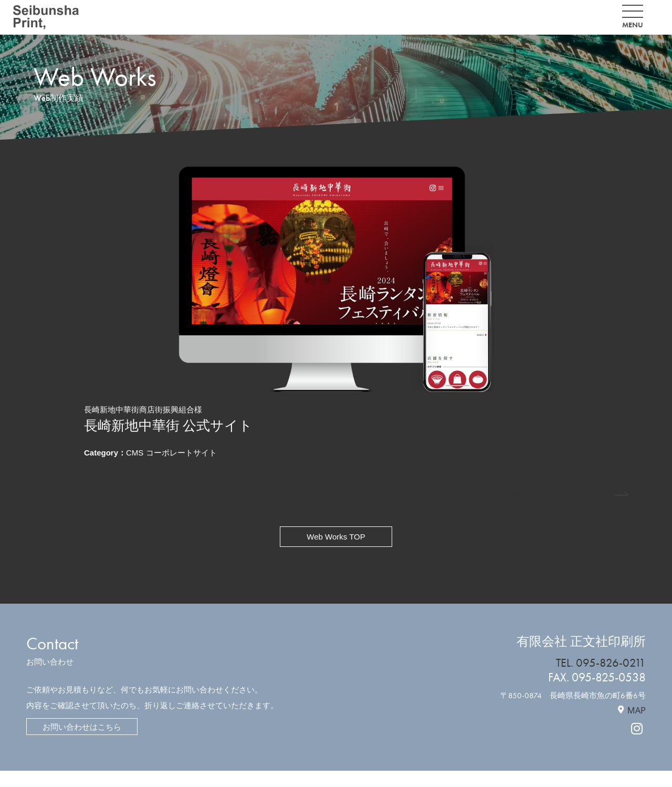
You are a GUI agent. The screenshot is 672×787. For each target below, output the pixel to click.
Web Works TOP (336, 537)
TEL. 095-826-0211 (601, 663)
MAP (637, 710)
